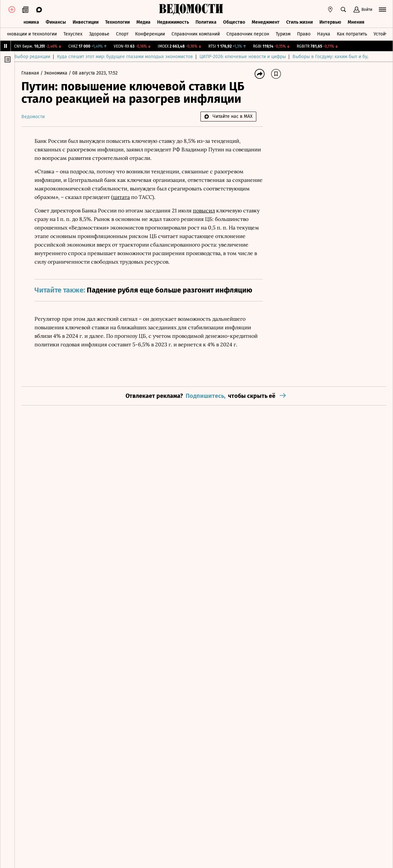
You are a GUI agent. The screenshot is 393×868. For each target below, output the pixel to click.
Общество (234, 22)
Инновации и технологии (30, 34)
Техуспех (73, 34)
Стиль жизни (300, 22)
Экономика (27, 22)
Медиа (143, 22)
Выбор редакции (39, 57)
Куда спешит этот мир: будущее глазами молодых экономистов (132, 57)
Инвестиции (86, 22)
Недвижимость (173, 22)
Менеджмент (266, 22)
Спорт (122, 34)
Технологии (117, 22)
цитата (121, 197)
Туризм (283, 34)
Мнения (356, 22)
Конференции (150, 34)
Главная (31, 73)
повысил (204, 210)
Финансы (56, 22)
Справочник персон (248, 34)
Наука (324, 34)
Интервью (330, 22)
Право (304, 34)
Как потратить (352, 34)
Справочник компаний (196, 34)
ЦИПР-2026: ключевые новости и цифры (250, 57)
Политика (206, 22)
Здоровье (99, 34)
